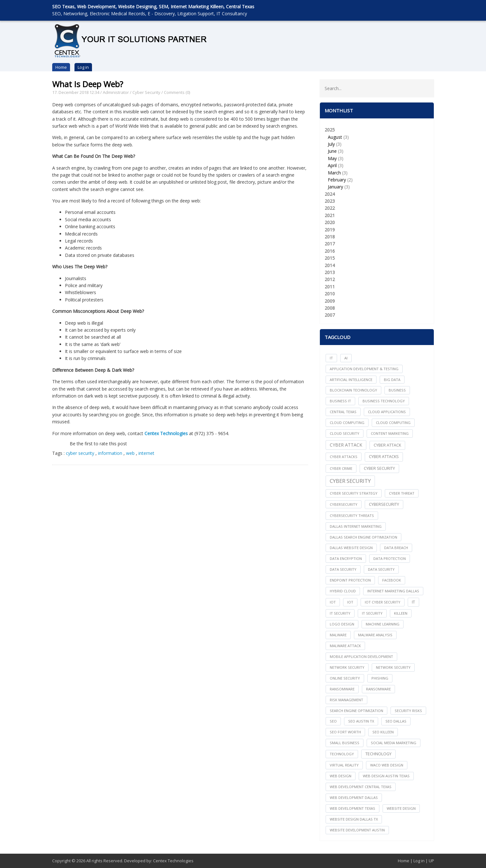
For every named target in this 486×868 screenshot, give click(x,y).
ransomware (342, 689)
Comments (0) (177, 92)
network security (347, 667)
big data (392, 380)
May (332, 158)
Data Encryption (346, 558)
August (335, 137)
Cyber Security (146, 92)
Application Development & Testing (364, 369)
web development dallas (354, 797)
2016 (330, 251)
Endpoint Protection (350, 580)
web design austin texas (386, 776)
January (335, 187)
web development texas (352, 808)
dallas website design (351, 548)
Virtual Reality (344, 765)
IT (331, 358)
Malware (338, 635)
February (337, 180)
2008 (330, 308)
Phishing (380, 678)
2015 (330, 258)
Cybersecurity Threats (352, 515)
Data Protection (390, 558)
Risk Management (346, 700)
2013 (330, 272)
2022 (330, 208)
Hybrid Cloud (343, 591)
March (334, 173)
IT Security (372, 613)
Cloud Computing (393, 423)
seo (333, 721)
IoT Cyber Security (383, 602)
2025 (377, 159)
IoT (350, 602)
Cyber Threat (402, 493)
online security (345, 678)
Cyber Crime (341, 468)
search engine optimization (356, 711)
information (111, 453)
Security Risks (408, 711)
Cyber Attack (346, 445)
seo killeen (383, 732)
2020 (330, 222)
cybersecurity (344, 504)
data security (343, 569)
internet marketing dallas (393, 591)
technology (342, 754)
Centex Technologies (173, 861)
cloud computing (347, 423)
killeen (401, 613)
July (331, 144)
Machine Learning (383, 624)
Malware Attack (345, 646)
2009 (330, 301)
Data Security (381, 569)
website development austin (357, 830)
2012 (330, 279)
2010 (330, 294)
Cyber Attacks (384, 457)
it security (340, 613)
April (332, 165)
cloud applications (387, 412)
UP (431, 861)
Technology (378, 754)
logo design (342, 624)
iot (333, 602)
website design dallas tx (354, 819)
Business (397, 390)
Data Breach (396, 548)
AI (346, 358)
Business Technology (384, 401)
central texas (343, 412)
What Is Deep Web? (88, 84)
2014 (330, 265)
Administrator (116, 92)
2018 (330, 237)
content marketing (390, 433)
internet (146, 453)
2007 (330, 315)
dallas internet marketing (356, 526)
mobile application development (361, 656)
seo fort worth (345, 732)
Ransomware (378, 689)
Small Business (345, 743)
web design (341, 776)
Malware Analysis (375, 635)
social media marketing (394, 743)
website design (401, 808)
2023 (330, 201)
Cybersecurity (384, 504)
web (131, 453)
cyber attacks (344, 457)
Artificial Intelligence (351, 380)
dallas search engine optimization (363, 537)
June (332, 151)
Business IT (340, 401)
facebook (392, 580)
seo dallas (396, 721)
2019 (330, 230)
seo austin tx (361, 721)
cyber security (80, 453)
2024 (330, 194)
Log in (83, 67)
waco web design (387, 765)
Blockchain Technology (353, 390)
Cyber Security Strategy (354, 493)
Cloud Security (345, 433)
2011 (330, 287)
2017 (330, 244)
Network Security (393, 667)
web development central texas (361, 787)
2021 (330, 215)
